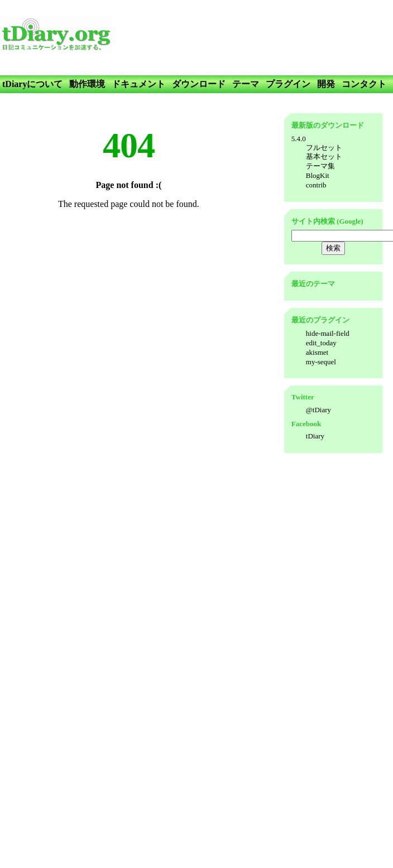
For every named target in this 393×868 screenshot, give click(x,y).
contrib (316, 185)
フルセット (324, 148)
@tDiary (318, 410)
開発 (326, 84)
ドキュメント (138, 84)
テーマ (246, 84)
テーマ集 (320, 166)
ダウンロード (199, 84)
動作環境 (87, 84)
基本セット (324, 156)
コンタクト (364, 84)
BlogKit (318, 175)
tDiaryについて (32, 84)
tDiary (315, 436)
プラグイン (288, 84)
